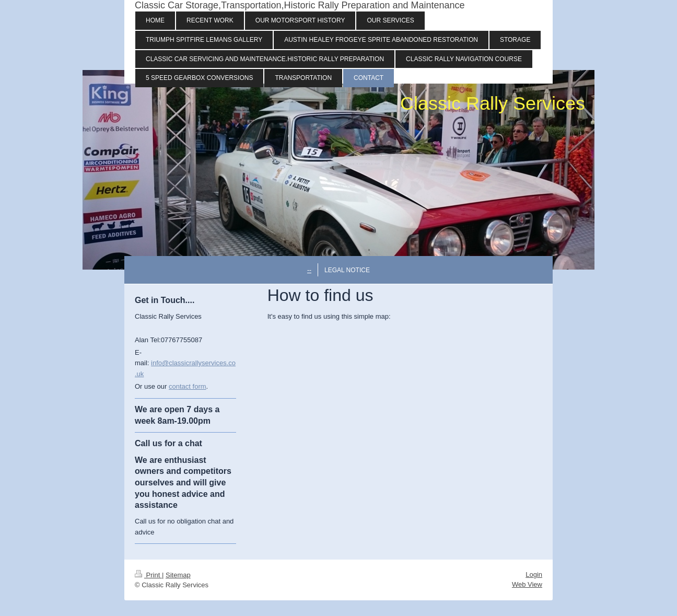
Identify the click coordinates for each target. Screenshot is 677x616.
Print (148, 575)
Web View (527, 584)
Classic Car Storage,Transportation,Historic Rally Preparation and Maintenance (300, 5)
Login (534, 574)
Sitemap (178, 575)
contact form (188, 386)
